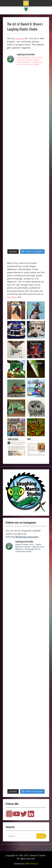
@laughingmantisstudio (27, 537)
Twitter (24, 814)
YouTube (17, 814)
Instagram (9, 814)
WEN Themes (32, 864)
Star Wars (12, 297)
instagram (20, 38)
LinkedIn (31, 814)
